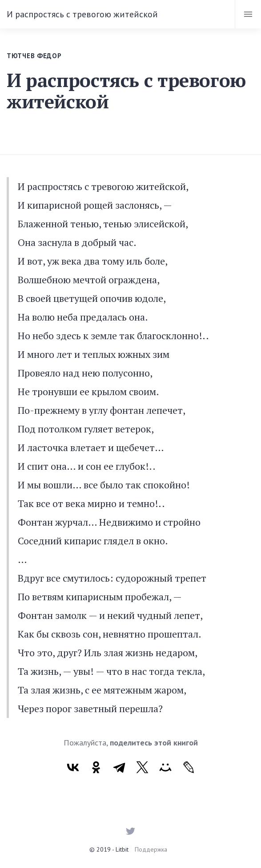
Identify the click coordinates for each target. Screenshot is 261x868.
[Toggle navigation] (248, 14)
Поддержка (151, 849)
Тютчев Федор (34, 56)
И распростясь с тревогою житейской (82, 14)
